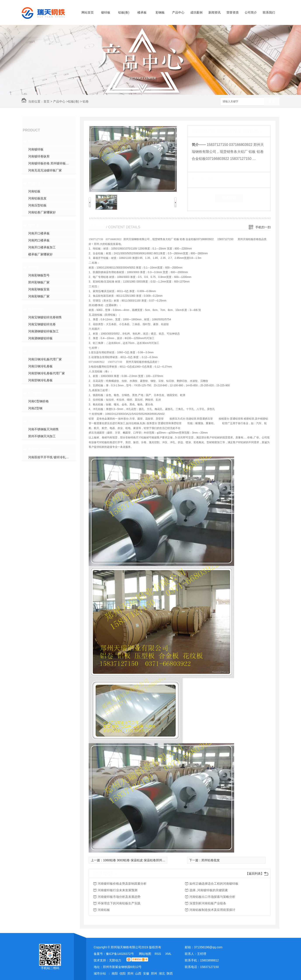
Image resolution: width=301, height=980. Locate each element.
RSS (158, 954)
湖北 (162, 973)
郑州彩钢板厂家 (39, 282)
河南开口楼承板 (39, 233)
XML (168, 954)
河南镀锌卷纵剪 (39, 156)
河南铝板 (34, 191)
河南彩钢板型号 (39, 275)
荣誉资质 (233, 12)
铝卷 (86, 101)
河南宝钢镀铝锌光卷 (42, 324)
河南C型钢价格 (38, 401)
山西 (138, 973)
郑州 (130, 973)
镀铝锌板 (36, 309)
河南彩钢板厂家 (39, 296)
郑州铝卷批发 (211, 860)
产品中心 (178, 12)
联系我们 (269, 12)
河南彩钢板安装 (39, 289)
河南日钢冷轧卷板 (40, 366)
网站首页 (88, 12)
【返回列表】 (255, 874)
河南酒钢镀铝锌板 (40, 338)
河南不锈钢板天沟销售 (43, 429)
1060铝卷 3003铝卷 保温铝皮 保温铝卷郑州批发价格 (139, 860)
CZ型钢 (35, 393)
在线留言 (229, 198)
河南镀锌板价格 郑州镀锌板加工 (50, 163)
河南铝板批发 (37, 198)
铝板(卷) (124, 12)
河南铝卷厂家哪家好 (42, 212)
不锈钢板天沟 (40, 421)
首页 (47, 101)
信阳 (123, 973)
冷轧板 (34, 351)
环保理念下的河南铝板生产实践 (119, 903)
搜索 (272, 102)
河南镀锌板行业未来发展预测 (118, 890)
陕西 (170, 973)
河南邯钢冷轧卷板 (40, 380)
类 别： (199, 179)
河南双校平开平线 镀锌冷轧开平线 (52, 457)
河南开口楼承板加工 (42, 247)
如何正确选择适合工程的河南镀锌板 (214, 884)
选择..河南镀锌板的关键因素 (209, 890)
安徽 (146, 973)
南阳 (115, 973)
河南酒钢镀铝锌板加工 (43, 331)
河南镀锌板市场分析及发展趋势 (119, 897)
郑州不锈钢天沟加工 (42, 436)
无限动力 (115, 960)
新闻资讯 (215, 12)
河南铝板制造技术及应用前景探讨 (212, 910)
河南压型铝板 (37, 205)
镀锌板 (106, 12)
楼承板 (142, 12)
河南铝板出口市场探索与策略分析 (212, 897)
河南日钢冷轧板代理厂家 (45, 359)
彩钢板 (160, 12)
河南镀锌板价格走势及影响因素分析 (122, 884)
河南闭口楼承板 (39, 240)
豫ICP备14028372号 (120, 954)
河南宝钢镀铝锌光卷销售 (45, 317)
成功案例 (196, 12)
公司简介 (251, 12)
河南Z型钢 (35, 408)
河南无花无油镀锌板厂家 (45, 170)
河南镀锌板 (36, 149)
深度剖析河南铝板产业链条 (208, 903)
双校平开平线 (40, 449)
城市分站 (100, 973)
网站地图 (145, 954)
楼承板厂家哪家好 (40, 254)
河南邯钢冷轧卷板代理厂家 (47, 373)
